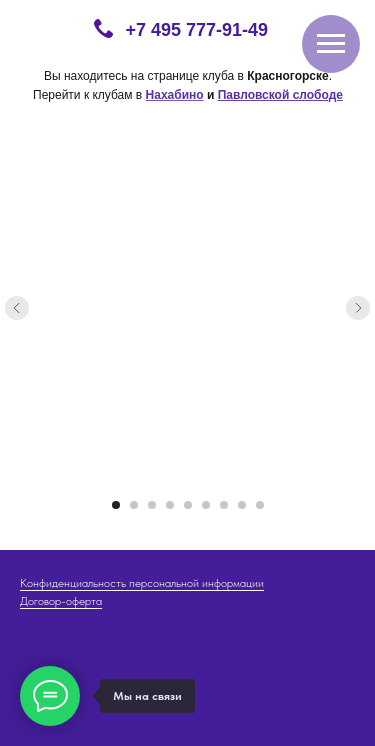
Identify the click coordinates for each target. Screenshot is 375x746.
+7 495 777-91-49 (197, 30)
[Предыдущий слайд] (17, 308)
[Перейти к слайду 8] (242, 505)
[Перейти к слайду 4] (170, 505)
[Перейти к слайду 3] (152, 505)
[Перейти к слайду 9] (260, 505)
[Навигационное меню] (331, 44)
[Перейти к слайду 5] (188, 505)
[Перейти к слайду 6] (206, 505)
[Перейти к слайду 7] (224, 505)
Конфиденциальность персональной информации (142, 583)
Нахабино (175, 95)
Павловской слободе (280, 95)
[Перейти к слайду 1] (116, 505)
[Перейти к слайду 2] (134, 505)
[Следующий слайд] (358, 308)
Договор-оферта (61, 601)
